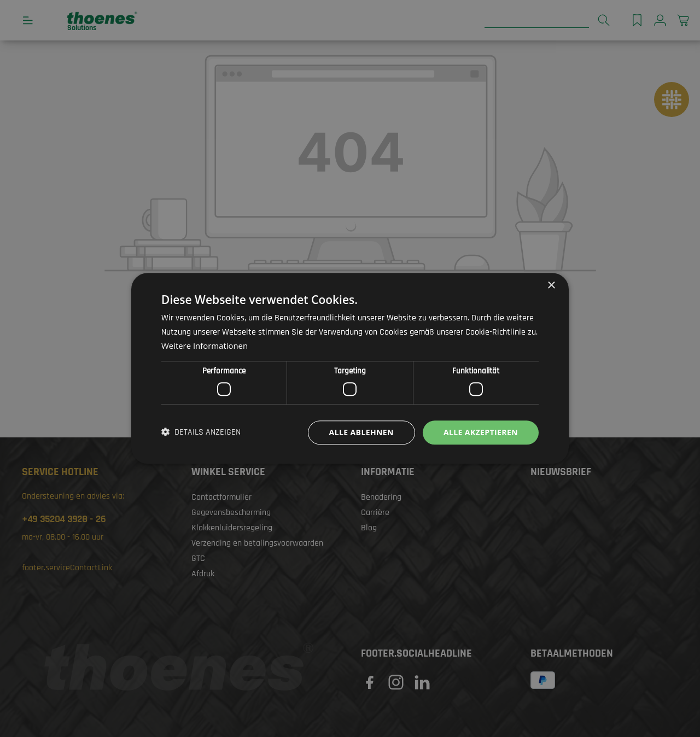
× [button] (551, 286)
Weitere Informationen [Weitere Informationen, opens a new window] (205, 346)
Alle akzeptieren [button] (481, 432)
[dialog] (350, 368)
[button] (201, 432)
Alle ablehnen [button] (361, 432)
